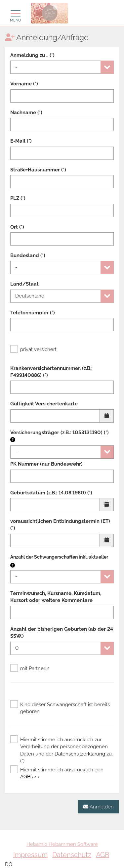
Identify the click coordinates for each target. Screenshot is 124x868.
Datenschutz (72, 855)
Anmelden (99, 807)
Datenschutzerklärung (80, 754)
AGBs (26, 777)
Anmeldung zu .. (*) (32, 55)
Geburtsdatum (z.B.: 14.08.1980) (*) (51, 493)
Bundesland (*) (28, 255)
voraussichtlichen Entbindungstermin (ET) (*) (60, 525)
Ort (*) (17, 227)
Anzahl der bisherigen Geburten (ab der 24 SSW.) (62, 633)
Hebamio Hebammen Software (62, 844)
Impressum (30, 855)
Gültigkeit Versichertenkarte (44, 404)
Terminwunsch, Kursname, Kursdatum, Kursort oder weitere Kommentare (56, 597)
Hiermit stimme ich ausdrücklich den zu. (57, 773)
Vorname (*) (24, 84)
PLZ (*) (18, 198)
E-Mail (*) (21, 141)
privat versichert (33, 349)
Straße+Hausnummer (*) (38, 170)
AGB (103, 855)
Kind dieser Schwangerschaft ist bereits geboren (60, 708)
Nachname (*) (26, 113)
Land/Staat (24, 284)
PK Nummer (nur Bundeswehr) (46, 464)
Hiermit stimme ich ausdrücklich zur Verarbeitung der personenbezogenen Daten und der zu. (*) (62, 750)
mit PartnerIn (30, 668)
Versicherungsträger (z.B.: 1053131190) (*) (60, 436)
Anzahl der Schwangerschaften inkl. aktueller (59, 557)
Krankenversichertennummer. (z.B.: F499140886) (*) (51, 372)
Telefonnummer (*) (33, 313)
